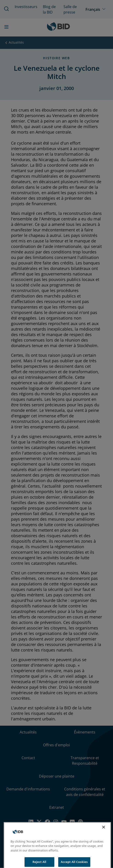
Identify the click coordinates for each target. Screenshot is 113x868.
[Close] (104, 830)
